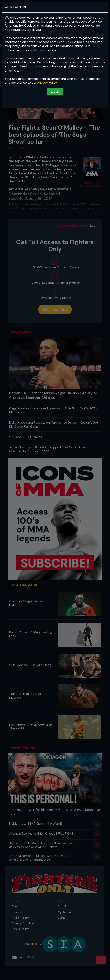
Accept (55, 92)
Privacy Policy (47, 83)
